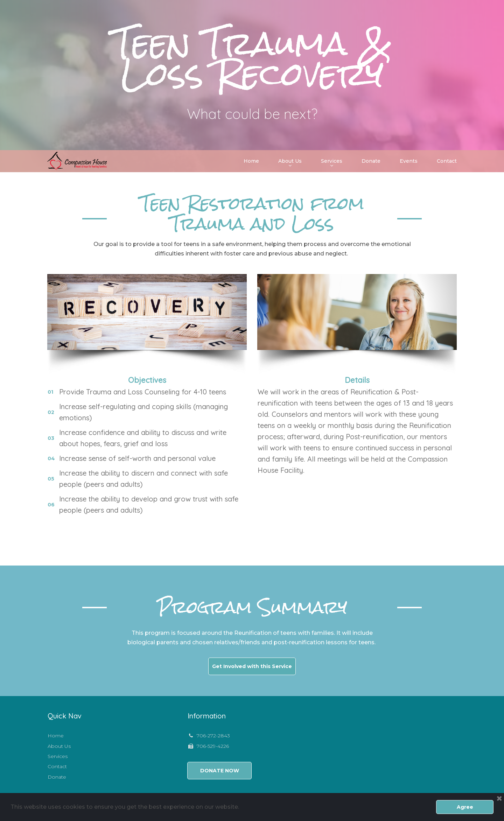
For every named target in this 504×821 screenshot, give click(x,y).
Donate (371, 161)
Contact (447, 161)
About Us (290, 162)
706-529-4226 (213, 746)
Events (409, 161)
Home (251, 161)
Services (332, 162)
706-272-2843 (213, 736)
